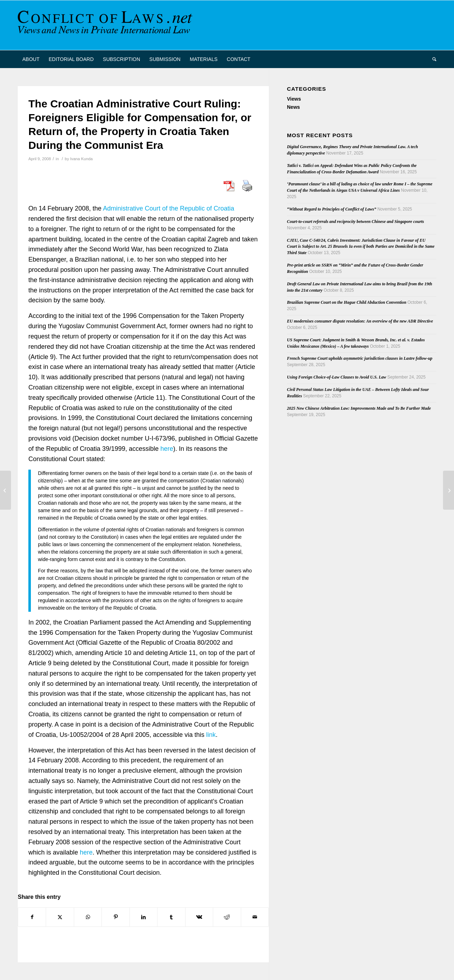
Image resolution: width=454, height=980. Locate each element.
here (167, 449)
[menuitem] (31, 59)
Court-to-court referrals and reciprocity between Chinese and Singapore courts (355, 222)
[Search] (432, 59)
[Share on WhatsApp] (88, 917)
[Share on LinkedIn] (143, 917)
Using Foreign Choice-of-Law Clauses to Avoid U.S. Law (337, 377)
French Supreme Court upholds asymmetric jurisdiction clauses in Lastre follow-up (360, 358)
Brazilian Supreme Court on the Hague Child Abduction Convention (347, 302)
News (294, 107)
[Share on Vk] (199, 917)
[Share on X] (60, 917)
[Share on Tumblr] (171, 917)
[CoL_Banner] (106, 25)
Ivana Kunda (82, 159)
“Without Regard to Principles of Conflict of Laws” (332, 209)
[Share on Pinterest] (115, 917)
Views (294, 99)
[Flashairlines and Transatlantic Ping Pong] (5, 490)
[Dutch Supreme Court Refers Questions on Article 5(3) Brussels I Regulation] (449, 490)
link (211, 735)
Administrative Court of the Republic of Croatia (168, 208)
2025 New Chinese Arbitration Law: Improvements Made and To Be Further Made (359, 408)
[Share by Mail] (255, 917)
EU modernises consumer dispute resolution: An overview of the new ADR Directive (360, 321)
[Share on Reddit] (227, 917)
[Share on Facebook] (32, 917)
